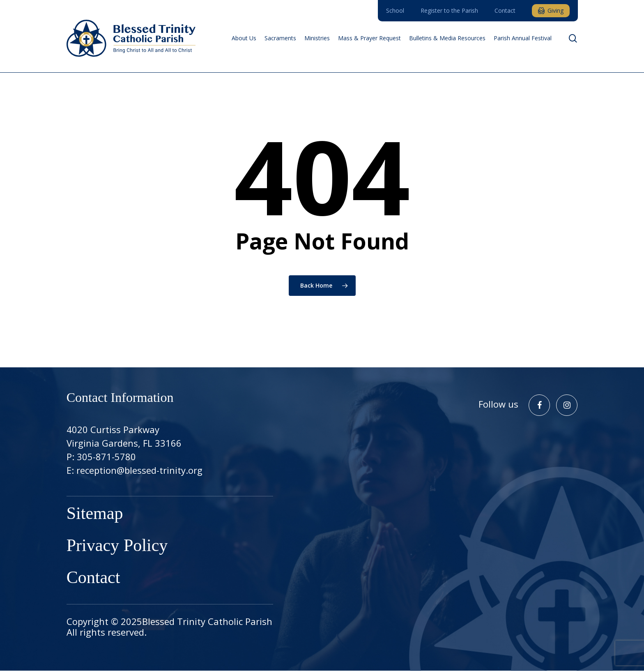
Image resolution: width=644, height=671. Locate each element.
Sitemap (95, 514)
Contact (93, 579)
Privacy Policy (117, 546)
